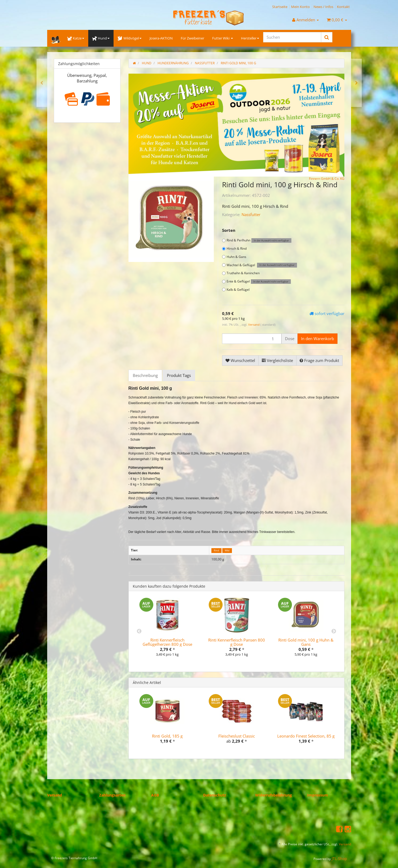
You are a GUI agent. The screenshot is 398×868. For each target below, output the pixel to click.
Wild (227, 550)
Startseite (280, 7)
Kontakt (343, 7)
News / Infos (323, 7)
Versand (254, 324)
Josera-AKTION (161, 38)
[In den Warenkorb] (317, 339)
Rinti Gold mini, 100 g (238, 63)
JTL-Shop (339, 859)
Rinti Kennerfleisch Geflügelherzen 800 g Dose (167, 642)
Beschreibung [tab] (145, 375)
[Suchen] (292, 37)
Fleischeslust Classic (237, 736)
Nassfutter (251, 214)
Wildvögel (129, 38)
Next (334, 631)
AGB (155, 795)
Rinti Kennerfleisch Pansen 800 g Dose (237, 642)
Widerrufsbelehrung (274, 795)
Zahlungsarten (112, 795)
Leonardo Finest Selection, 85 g (306, 736)
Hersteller (250, 38)
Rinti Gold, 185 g (167, 736)
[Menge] (252, 339)
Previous (139, 631)
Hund (101, 38)
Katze (76, 38)
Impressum (318, 795)
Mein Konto (300, 7)
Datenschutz (215, 795)
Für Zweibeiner (192, 38)
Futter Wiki (223, 38)
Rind (216, 550)
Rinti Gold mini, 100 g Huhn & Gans (306, 642)
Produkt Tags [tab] (179, 375)
